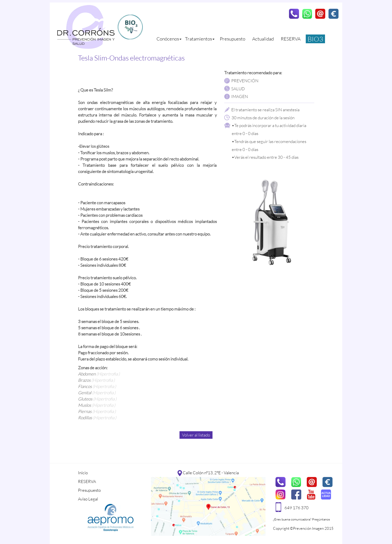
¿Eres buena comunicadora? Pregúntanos (301, 519)
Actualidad (263, 39)
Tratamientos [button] (200, 39)
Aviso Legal (88, 499)
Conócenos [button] (169, 39)
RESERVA (291, 39)
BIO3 (315, 39)
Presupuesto (232, 39)
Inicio (83, 473)
